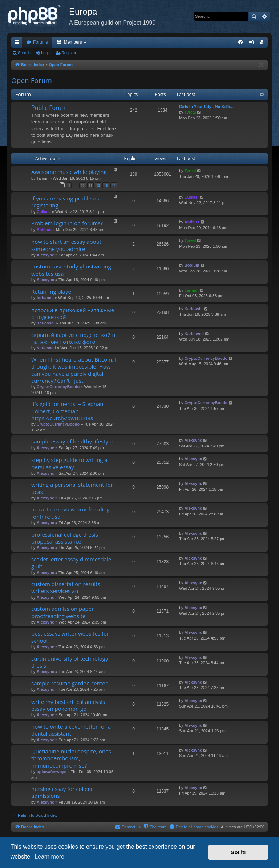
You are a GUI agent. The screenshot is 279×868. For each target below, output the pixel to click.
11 (90, 185)
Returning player (52, 291)
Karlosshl (46, 323)
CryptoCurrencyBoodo (58, 387)
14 (114, 185)
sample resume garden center (69, 683)
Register (69, 53)
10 (82, 185)
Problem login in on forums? (67, 223)
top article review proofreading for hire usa (70, 513)
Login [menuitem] (253, 44)
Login (46, 53)
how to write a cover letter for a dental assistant (71, 730)
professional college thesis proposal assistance (65, 538)
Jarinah (192, 290)
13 (106, 185)
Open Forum (32, 80)
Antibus (44, 230)
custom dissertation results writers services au (66, 587)
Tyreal (190, 112)
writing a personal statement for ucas (72, 488)
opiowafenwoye (52, 772)
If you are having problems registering (65, 202)
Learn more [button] (49, 857)
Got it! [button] (238, 852)
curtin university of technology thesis (70, 662)
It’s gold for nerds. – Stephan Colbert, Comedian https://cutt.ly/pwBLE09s (67, 411)
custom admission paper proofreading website (62, 612)
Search (24, 53)
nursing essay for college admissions (62, 792)
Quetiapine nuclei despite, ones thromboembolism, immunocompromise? (71, 758)
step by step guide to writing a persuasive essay (69, 463)
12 (98, 185)
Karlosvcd (46, 348)
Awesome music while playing (69, 172)
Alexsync (45, 255)
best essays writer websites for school (70, 637)
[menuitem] (240, 42)
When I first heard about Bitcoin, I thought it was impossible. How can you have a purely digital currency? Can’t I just (74, 370)
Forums (41, 42)
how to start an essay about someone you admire (66, 245)
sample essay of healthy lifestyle (72, 441)
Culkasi (44, 212)
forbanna (45, 298)
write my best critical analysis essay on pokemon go (68, 705)
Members (73, 42)
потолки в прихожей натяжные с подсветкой (73, 313)
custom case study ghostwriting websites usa (71, 270)
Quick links (18, 44)
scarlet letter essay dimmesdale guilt (71, 563)
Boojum (192, 265)
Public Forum (49, 108)
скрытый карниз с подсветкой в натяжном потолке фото (73, 338)
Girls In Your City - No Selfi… (207, 107)
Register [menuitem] (264, 44)
